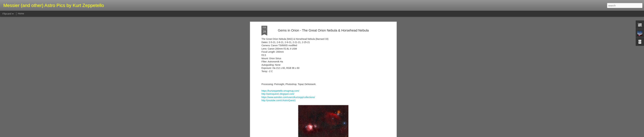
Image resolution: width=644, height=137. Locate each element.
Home (21, 14)
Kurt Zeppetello (339, 26)
